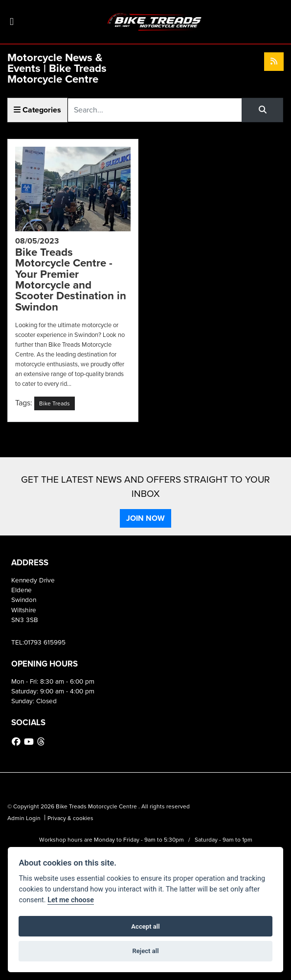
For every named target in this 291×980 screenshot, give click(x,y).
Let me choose (71, 900)
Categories (37, 110)
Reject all (145, 951)
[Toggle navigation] (12, 22)
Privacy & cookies (70, 818)
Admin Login (24, 818)
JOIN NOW (145, 518)
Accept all (145, 926)
